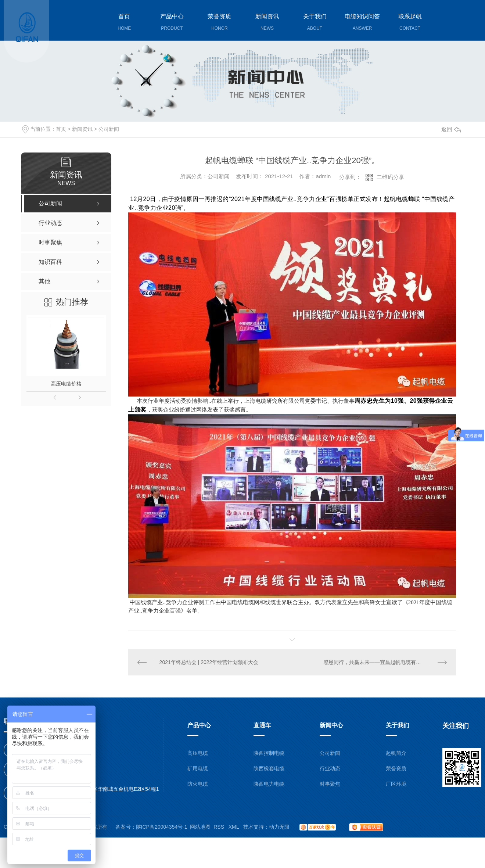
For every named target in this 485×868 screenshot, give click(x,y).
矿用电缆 (198, 768)
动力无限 (279, 827)
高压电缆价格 (66, 384)
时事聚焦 (330, 784)
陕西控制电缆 (269, 753)
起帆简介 (396, 753)
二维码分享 (390, 177)
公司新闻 (109, 129)
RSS (220, 827)
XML (234, 827)
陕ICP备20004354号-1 (162, 827)
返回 (451, 129)
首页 (61, 129)
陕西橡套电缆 (269, 768)
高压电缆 (198, 753)
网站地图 (200, 827)
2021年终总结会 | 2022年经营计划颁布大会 (209, 662)
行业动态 (330, 768)
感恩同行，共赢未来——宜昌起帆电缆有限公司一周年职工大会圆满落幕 (385, 662)
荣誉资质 (396, 768)
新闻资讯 (82, 129)
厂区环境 (396, 784)
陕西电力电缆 (269, 784)
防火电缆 (198, 784)
